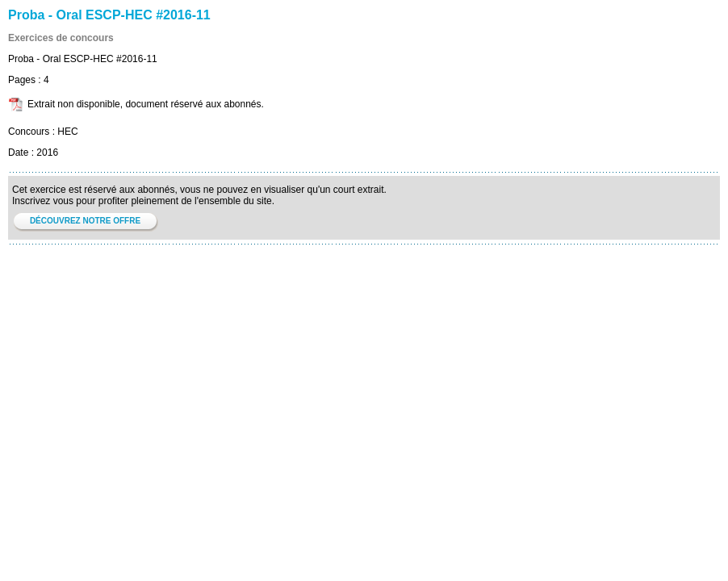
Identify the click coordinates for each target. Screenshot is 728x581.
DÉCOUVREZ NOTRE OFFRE (85, 221)
